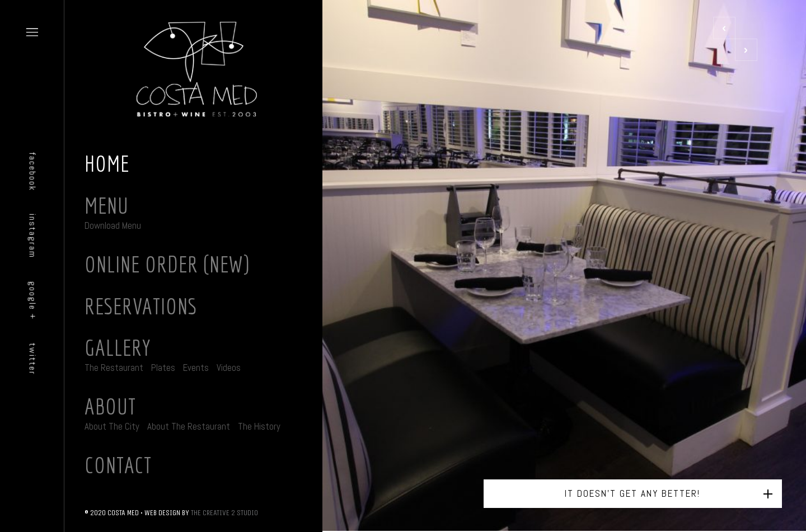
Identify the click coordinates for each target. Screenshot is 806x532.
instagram (33, 236)
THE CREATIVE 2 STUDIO (224, 513)
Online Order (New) (167, 264)
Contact (118, 465)
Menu (107, 205)
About (110, 406)
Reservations (141, 306)
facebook (33, 172)
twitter (33, 359)
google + (33, 301)
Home (107, 163)
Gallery (118, 347)
